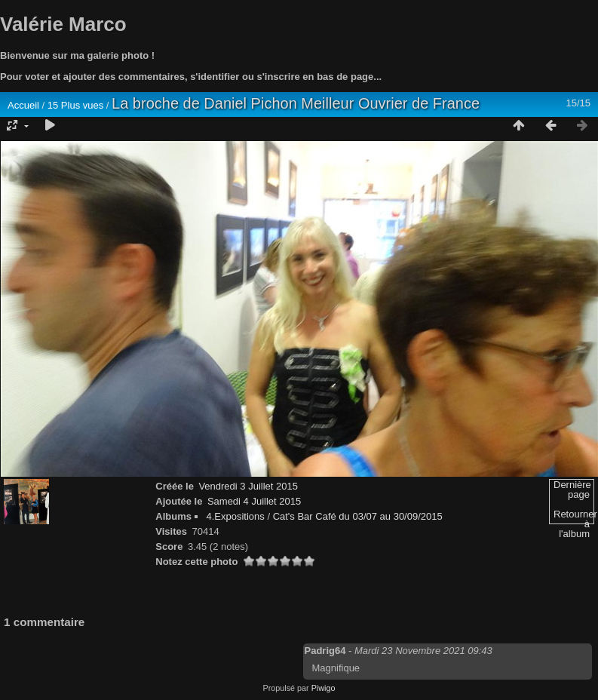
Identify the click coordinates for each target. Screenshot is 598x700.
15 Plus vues (75, 105)
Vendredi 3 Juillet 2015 (248, 486)
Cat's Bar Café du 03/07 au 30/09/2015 (358, 516)
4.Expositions (235, 516)
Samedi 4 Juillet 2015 (254, 501)
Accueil (23, 105)
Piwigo (324, 688)
